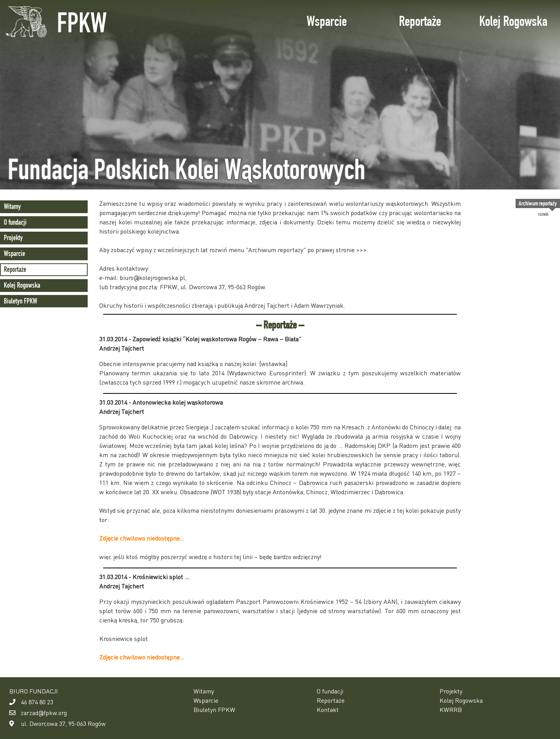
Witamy (12, 206)
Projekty (13, 238)
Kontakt (328, 709)
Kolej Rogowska (513, 21)
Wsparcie (327, 21)
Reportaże (420, 21)
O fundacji (15, 222)
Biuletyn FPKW (20, 301)
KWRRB (451, 709)
